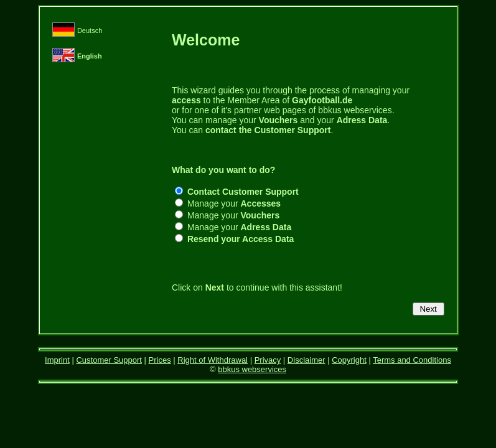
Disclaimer (306, 360)
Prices (160, 360)
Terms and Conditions (412, 360)
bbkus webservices (252, 369)
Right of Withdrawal (213, 360)
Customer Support (109, 360)
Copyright (349, 360)
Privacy (268, 360)
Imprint (57, 360)
